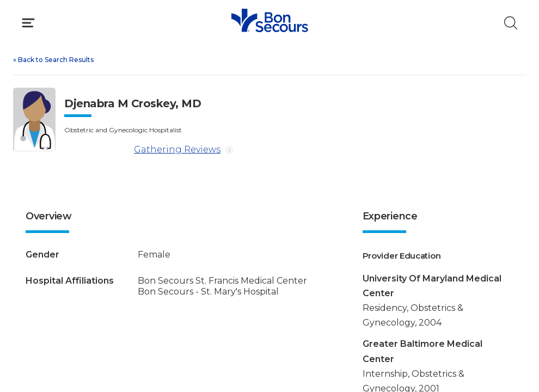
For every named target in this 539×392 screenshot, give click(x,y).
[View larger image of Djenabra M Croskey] (34, 120)
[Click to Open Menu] (28, 23)
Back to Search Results (53, 60)
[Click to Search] (511, 23)
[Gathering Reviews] (97, 150)
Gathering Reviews (142, 150)
